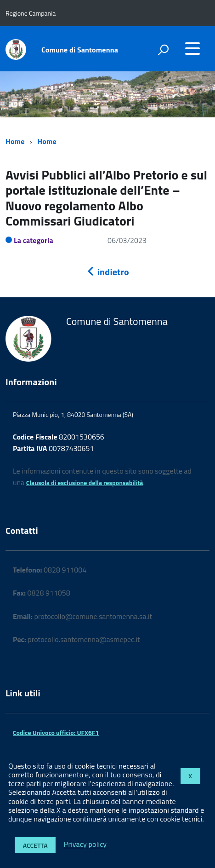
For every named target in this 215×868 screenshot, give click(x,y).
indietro (107, 272)
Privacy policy (85, 845)
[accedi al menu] (192, 48)
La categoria (34, 240)
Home (15, 141)
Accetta (35, 845)
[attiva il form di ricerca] (163, 50)
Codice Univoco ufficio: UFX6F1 (56, 732)
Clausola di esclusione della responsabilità (85, 483)
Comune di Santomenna (80, 50)
